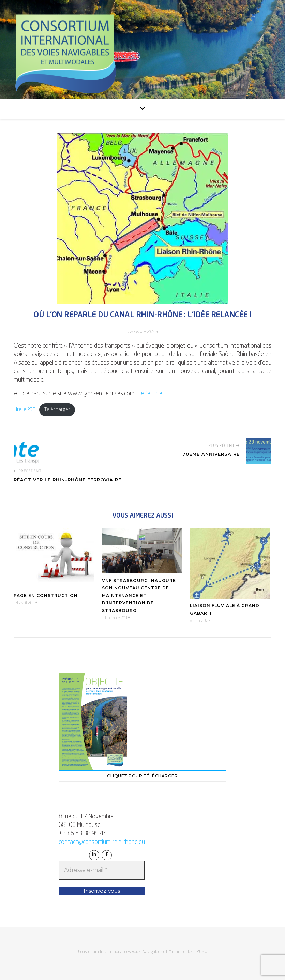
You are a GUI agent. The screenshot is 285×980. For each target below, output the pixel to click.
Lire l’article (149, 394)
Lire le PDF (25, 410)
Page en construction (46, 595)
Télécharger (57, 410)
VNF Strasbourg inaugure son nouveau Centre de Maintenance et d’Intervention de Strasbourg (139, 595)
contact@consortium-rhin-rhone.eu (102, 842)
